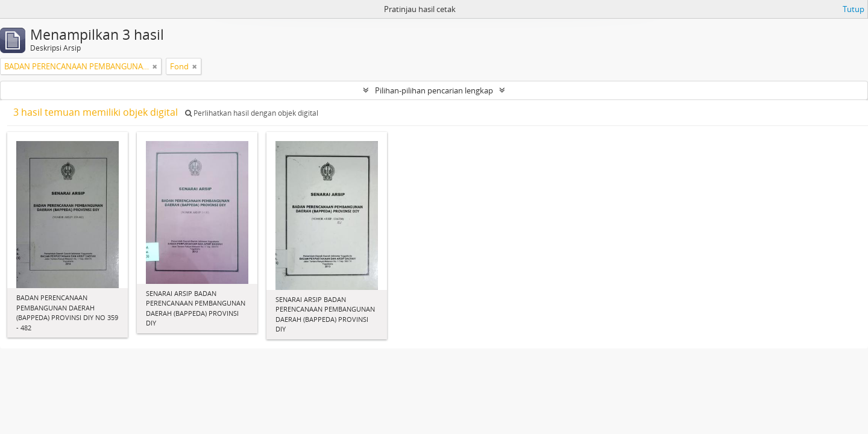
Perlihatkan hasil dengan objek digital (252, 113)
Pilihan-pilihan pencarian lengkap (434, 90)
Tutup (854, 9)
